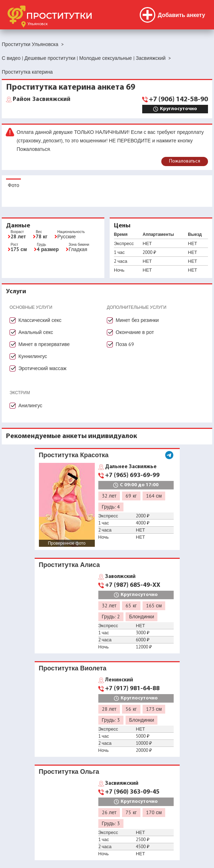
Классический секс (40, 320)
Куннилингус (33, 356)
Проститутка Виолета (73, 668)
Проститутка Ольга (69, 771)
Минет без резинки (137, 320)
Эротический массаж (42, 368)
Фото (13, 185)
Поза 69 (125, 344)
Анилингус (30, 405)
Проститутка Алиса (70, 565)
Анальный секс (36, 332)
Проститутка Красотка (74, 455)
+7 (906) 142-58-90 (178, 100)
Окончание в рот (135, 332)
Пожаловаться (185, 161)
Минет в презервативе (44, 344)
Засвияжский (42, 100)
